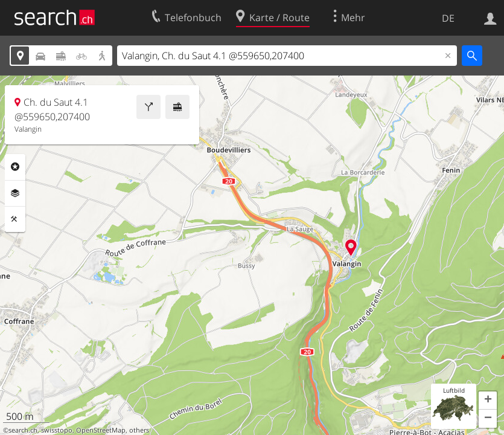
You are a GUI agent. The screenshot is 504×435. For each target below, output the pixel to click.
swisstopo (57, 430)
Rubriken (15, 167)
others (139, 430)
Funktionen (15, 219)
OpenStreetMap (101, 430)
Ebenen (15, 193)
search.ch (23, 430)
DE (448, 18)
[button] (488, 401)
